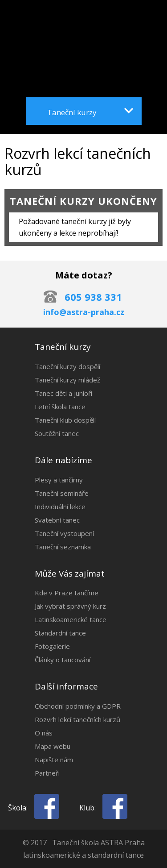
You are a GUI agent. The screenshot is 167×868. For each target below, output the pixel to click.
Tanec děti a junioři (63, 393)
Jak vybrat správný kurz (70, 606)
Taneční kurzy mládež (67, 380)
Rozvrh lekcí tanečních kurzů (77, 719)
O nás (44, 733)
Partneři (47, 773)
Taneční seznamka (63, 547)
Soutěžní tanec (57, 433)
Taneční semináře (62, 493)
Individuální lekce (60, 507)
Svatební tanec (57, 520)
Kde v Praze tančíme (67, 593)
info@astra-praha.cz (84, 312)
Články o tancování (63, 660)
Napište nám (54, 760)
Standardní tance (60, 633)
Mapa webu (53, 746)
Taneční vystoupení (64, 533)
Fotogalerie (52, 646)
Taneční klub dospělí (65, 420)
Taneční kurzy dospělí (67, 366)
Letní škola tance (60, 407)
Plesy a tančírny (59, 480)
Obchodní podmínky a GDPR (78, 706)
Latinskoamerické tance (71, 619)
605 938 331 (93, 297)
